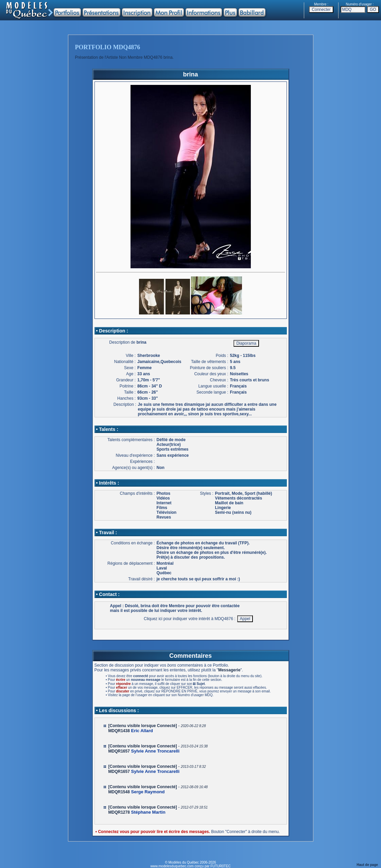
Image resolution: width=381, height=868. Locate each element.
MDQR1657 (119, 751)
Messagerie (229, 670)
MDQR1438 (119, 731)
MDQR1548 (119, 792)
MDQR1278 (119, 812)
